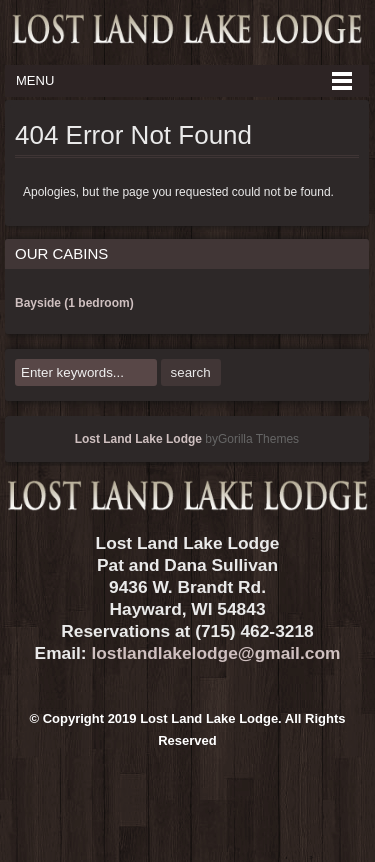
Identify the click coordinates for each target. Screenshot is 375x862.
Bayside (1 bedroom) (74, 303)
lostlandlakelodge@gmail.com (215, 653)
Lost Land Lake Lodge (138, 439)
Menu (35, 80)
